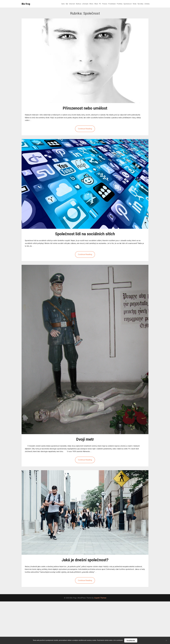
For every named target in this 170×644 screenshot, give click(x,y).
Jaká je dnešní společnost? (85, 560)
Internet (72, 4)
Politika (120, 4)
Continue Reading (85, 129)
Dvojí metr (85, 439)
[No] (166, 640)
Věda (135, 4)
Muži (96, 4)
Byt (67, 4)
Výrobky (140, 4)
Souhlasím (131, 641)
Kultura (78, 4)
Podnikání (112, 4)
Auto (63, 4)
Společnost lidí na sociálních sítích (85, 234)
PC (100, 4)
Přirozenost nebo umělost (85, 108)
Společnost (128, 4)
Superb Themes (100, 598)
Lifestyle (85, 4)
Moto (91, 4)
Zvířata (147, 4)
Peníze (105, 4)
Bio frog (26, 4)
